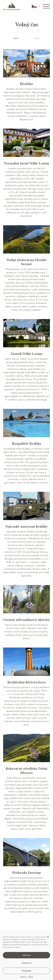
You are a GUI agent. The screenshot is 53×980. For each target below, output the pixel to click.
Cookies (23, 977)
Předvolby (26, 971)
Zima (37, 38)
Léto (16, 38)
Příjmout (27, 955)
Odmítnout (26, 963)
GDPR (31, 977)
